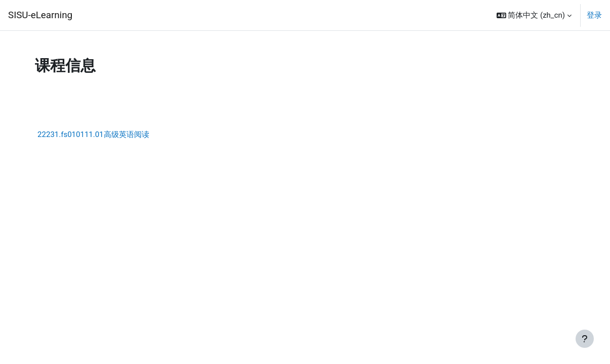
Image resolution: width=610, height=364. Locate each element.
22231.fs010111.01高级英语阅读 (94, 134)
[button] (534, 15)
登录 (594, 15)
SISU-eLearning (40, 15)
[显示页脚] (585, 339)
